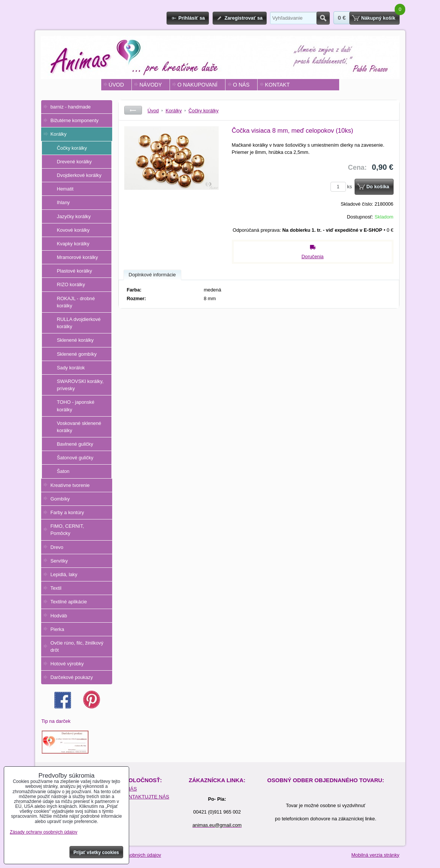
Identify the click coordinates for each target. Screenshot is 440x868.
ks (343, 187)
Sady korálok (71, 368)
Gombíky (60, 499)
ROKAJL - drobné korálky (76, 302)
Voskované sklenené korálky (79, 427)
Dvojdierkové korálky (79, 175)
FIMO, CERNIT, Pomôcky (67, 530)
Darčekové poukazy (72, 677)
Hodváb (59, 616)
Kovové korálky (73, 230)
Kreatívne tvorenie (70, 485)
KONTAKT (277, 85)
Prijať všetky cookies (96, 852)
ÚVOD (117, 85)
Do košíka (378, 187)
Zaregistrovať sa (243, 18)
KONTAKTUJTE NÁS (145, 797)
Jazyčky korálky (74, 216)
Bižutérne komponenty (75, 120)
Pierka (57, 629)
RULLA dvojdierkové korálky (79, 323)
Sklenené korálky (75, 340)
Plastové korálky (75, 271)
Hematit (65, 189)
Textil (56, 588)
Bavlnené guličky (75, 444)
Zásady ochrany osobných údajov (44, 832)
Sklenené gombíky (77, 354)
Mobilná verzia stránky (375, 855)
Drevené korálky (74, 162)
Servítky (59, 561)
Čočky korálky (72, 148)
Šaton (63, 471)
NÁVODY (151, 85)
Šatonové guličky (75, 458)
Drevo (57, 547)
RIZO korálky (71, 284)
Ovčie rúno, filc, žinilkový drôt (77, 646)
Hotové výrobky (67, 664)
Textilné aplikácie (69, 602)
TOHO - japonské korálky (76, 406)
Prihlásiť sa (191, 18)
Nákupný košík (378, 18)
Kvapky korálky (73, 244)
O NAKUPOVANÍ (198, 85)
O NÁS (241, 85)
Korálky (59, 134)
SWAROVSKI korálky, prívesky (80, 385)
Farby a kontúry (67, 512)
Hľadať (323, 18)
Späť (133, 110)
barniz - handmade (71, 107)
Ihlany (63, 202)
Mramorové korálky (78, 257)
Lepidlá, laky (64, 574)
